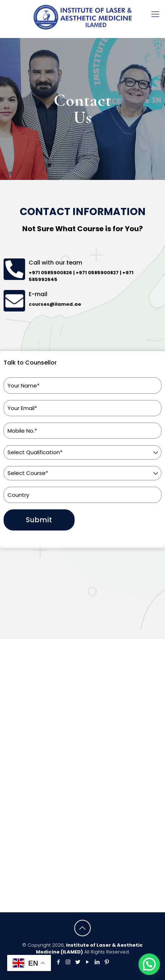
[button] (149, 964)
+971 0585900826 (50, 273)
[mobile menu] (155, 14)
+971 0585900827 (97, 273)
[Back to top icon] (82, 928)
